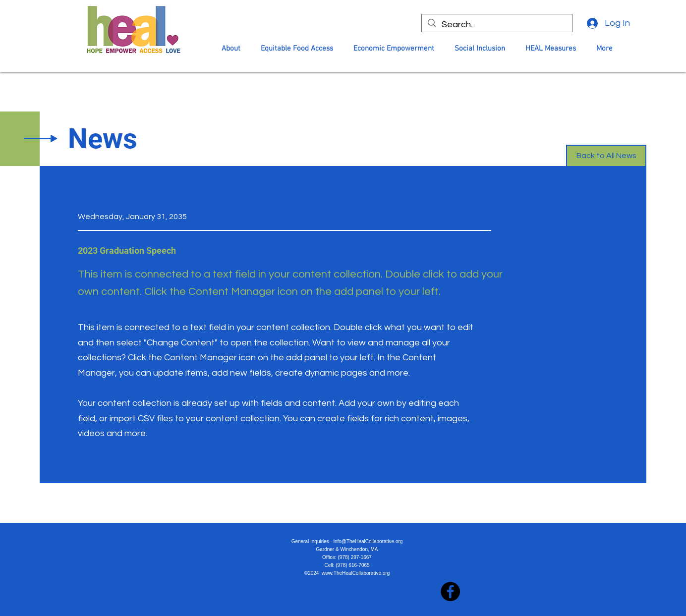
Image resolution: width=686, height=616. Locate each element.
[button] (231, 49)
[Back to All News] (606, 156)
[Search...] (496, 25)
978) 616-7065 (354, 565)
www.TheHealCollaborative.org (356, 573)
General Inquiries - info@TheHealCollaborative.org (347, 541)
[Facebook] (450, 591)
